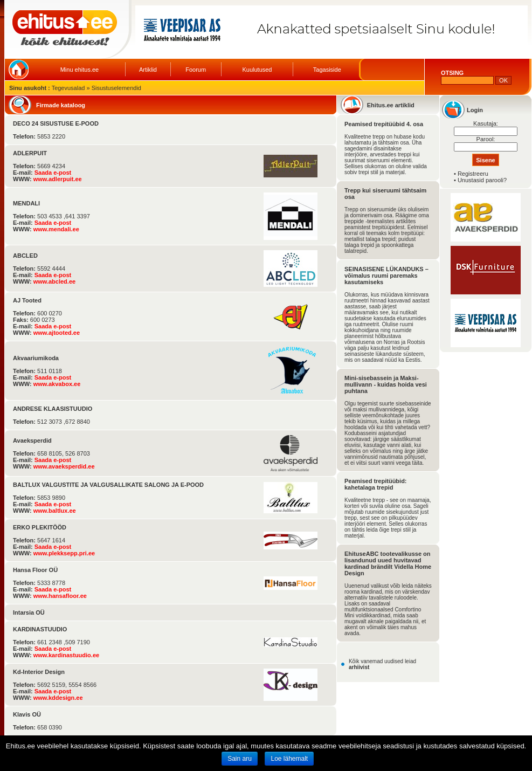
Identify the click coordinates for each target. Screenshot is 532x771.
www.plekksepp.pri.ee (64, 553)
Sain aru (240, 759)
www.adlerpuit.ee (58, 179)
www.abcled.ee (54, 281)
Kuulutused (257, 70)
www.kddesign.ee (58, 698)
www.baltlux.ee (55, 511)
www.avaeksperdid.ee (64, 466)
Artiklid (148, 70)
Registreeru (473, 174)
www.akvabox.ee (57, 384)
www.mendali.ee (56, 229)
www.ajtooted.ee (57, 333)
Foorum (196, 70)
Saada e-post (53, 173)
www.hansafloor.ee (60, 596)
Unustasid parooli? (482, 180)
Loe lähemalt (289, 759)
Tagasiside (327, 70)
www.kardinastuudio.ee (66, 655)
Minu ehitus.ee (80, 70)
